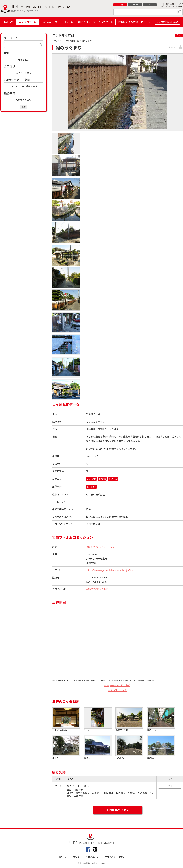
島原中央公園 (129, 720)
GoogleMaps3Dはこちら (117, 686)
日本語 (120, 5)
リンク (76, 857)
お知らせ (9, 22)
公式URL (170, 786)
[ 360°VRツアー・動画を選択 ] (24, 86)
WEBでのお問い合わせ (98, 589)
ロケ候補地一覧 (27, 22)
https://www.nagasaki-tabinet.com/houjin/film (111, 570)
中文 (150, 5)
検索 (24, 107)
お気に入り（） (51, 22)
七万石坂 (129, 748)
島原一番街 (161, 720)
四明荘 (98, 720)
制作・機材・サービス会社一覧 (96, 22)
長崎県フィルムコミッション (101, 547)
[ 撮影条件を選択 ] (24, 100)
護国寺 (98, 748)
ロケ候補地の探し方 (167, 22)
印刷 (179, 35)
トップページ (58, 41)
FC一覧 (69, 22)
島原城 (161, 748)
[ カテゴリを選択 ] (24, 73)
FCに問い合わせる (119, 810)
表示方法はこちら (117, 691)
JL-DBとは (62, 857)
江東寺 (66, 748)
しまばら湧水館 (66, 720)
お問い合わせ (92, 857)
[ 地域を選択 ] (24, 60)
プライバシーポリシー (116, 857)
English (135, 5)
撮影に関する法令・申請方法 (134, 22)
